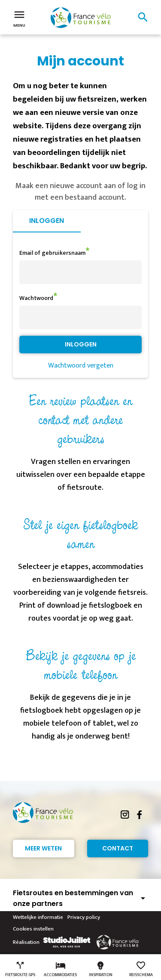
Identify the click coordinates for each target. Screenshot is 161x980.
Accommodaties (60, 969)
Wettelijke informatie (38, 917)
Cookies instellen (33, 929)
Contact (118, 848)
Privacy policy (84, 917)
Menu (19, 18)
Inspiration (101, 969)
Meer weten (43, 848)
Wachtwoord (36, 298)
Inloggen (47, 221)
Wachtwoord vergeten (81, 366)
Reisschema (141, 969)
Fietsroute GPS (20, 969)
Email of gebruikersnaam (52, 253)
